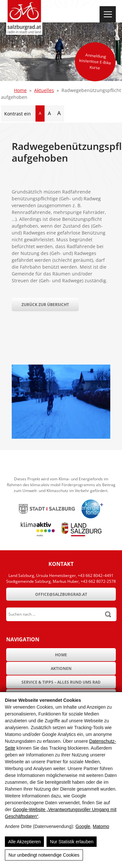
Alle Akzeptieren (24, 842)
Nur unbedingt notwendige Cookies (44, 855)
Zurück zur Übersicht (45, 305)
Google (83, 826)
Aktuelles (44, 90)
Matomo (101, 826)
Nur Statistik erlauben (72, 842)
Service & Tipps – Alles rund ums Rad (61, 682)
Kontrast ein (18, 114)
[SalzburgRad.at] (24, 17)
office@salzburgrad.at (61, 594)
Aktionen (61, 668)
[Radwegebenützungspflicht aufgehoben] (61, 437)
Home (20, 90)
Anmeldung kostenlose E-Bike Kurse (95, 61)
